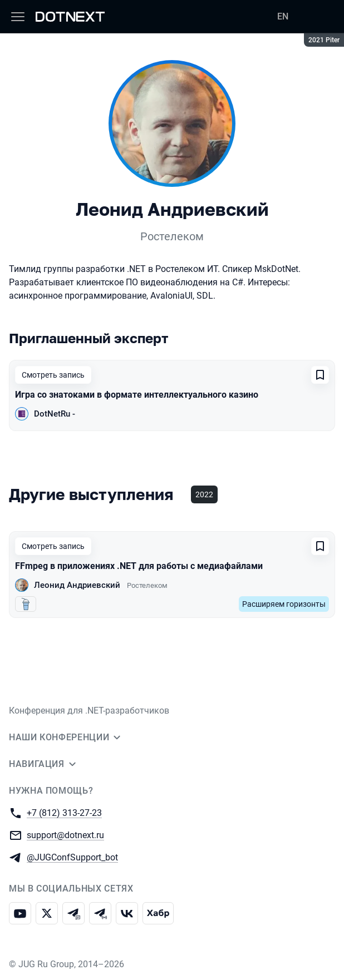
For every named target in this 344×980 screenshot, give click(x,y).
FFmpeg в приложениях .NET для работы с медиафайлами (139, 566)
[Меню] (18, 17)
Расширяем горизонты (284, 604)
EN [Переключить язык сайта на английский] (283, 16)
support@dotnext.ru (65, 835)
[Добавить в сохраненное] (320, 375)
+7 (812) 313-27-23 (64, 812)
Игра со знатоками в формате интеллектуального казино (137, 395)
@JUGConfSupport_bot (72, 857)
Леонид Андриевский (77, 585)
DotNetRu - (55, 414)
